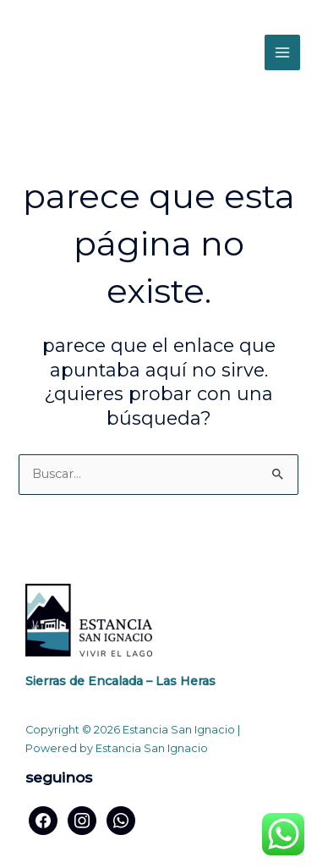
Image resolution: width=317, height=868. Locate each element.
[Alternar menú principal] (282, 52)
